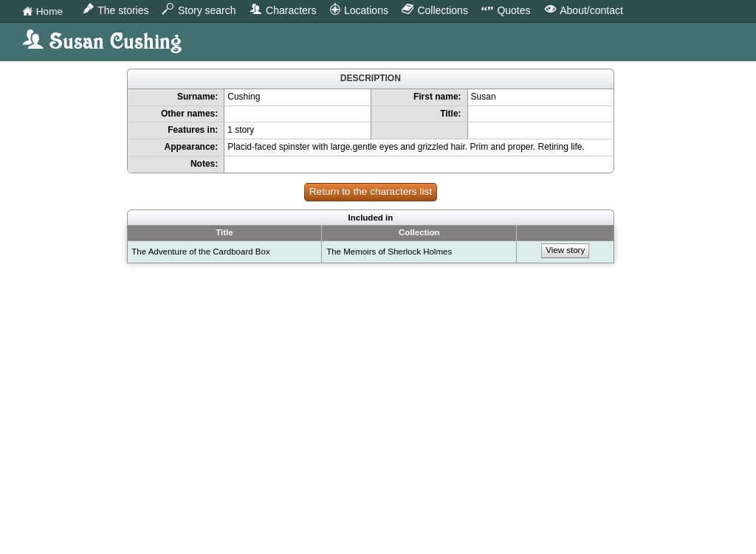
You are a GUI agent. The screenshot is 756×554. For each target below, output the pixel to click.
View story (565, 250)
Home (42, 12)
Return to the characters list (371, 191)
